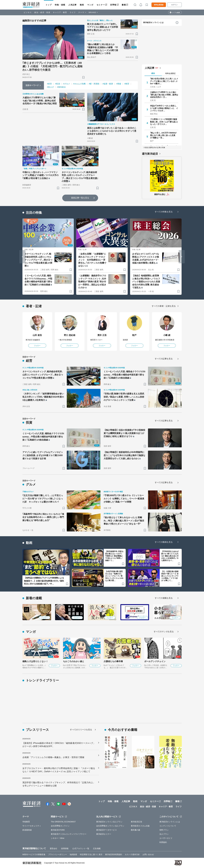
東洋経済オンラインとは (153, 22)
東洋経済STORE (58, 830)
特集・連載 (60, 5)
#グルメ (67, 84)
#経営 (50, 84)
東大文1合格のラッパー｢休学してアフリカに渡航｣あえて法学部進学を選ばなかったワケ (103, 27)
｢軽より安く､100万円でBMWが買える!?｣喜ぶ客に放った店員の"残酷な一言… (163, 135)
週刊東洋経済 (150, 154)
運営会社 (53, 848)
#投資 (58, 84)
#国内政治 (61, 87)
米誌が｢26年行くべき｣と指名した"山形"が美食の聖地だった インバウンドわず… (164, 108)
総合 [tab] (153, 73)
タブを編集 (176, 12)
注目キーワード (32, 85)
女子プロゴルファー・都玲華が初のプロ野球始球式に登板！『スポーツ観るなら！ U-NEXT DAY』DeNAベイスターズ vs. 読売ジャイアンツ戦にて (59, 770)
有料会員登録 (159, 5)
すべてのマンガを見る (164, 632)
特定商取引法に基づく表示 (91, 854)
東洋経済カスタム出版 (140, 826)
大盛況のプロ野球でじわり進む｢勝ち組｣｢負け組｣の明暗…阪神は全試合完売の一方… (164, 95)
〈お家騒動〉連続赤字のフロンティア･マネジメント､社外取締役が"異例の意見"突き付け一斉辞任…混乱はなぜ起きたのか (92, 282)
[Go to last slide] (22, 257)
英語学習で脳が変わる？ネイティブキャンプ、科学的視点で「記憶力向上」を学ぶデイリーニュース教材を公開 (59, 784)
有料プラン (164, 830)
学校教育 (26, 822)
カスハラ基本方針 (132, 854)
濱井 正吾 (102, 335)
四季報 (113, 5)
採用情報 (65, 848)
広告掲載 (97, 848)
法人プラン (164, 834)
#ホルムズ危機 (79, 84)
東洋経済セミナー (104, 834)
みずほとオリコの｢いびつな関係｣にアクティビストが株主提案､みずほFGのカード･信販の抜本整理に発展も (146, 258)
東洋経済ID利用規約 (114, 854)
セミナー (101, 5)
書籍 (124, 5)
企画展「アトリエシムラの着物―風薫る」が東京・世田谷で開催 (53, 757)
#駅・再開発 (94, 84)
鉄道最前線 (27, 830)
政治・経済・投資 (42, 12)
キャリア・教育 (60, 12)
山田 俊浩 (37, 335)
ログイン (174, 5)
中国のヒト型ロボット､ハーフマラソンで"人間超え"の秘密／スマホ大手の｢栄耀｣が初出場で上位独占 (41, 175)
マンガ (90, 5)
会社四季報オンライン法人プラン (110, 826)
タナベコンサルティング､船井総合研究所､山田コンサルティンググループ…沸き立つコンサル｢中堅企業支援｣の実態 (80, 177)
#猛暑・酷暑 (108, 84)
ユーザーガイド (166, 838)
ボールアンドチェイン (155, 661)
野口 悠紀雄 (70, 335)
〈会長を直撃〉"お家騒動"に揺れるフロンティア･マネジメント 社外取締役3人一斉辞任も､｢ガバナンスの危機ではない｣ (92, 260)
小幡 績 (167, 335)
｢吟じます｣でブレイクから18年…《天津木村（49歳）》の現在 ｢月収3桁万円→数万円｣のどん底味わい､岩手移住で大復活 (53, 66)
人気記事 (72, 5)
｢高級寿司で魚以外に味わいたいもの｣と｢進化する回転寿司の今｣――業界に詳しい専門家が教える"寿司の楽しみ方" (43, 517)
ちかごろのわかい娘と (74, 661)
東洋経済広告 (137, 822)
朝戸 (134, 335)
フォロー (37, 346)
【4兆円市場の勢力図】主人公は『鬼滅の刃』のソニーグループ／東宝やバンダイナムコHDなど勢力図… (114, 576)
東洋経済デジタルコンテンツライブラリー (69, 834)
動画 (82, 5)
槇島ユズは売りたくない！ (35, 661)
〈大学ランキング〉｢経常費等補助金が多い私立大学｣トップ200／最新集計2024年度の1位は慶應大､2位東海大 (43, 397)
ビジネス (28, 12)
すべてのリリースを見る (81, 730)
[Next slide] (182, 257)
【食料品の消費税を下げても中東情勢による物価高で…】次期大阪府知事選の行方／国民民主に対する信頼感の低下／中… (44, 581)
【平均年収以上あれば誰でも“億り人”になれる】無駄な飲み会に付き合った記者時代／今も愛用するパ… (170, 556)
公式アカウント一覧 (81, 848)
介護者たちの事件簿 (113, 661)
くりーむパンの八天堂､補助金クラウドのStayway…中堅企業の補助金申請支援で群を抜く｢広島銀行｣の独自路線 (38, 280)
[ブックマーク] (83, 77)
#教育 (127, 84)
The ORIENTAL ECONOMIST (63, 822)
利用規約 (163, 842)
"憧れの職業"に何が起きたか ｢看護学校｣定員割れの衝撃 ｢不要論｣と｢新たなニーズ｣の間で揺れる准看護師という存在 (103, 49)
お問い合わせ (148, 854)
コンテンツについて (168, 826)
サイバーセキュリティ (32, 826)
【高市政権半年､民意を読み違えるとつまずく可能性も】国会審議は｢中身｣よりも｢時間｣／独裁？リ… (114, 556)
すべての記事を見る (164, 359)
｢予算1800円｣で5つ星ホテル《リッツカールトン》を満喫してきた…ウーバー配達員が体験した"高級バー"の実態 (124, 499)
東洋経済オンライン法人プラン (109, 822)
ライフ (73, 12)
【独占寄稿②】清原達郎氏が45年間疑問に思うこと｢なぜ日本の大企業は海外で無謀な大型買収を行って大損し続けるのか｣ (124, 455)
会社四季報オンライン (60, 826)
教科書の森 (136, 830)
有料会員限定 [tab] (170, 73)
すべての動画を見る (164, 542)
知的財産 (73, 854)
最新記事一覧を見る (80, 198)
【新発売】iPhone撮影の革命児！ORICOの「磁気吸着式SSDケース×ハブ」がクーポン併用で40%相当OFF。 (59, 745)
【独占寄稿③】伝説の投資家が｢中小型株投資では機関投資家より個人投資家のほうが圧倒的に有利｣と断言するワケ (124, 433)
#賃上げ (50, 87)
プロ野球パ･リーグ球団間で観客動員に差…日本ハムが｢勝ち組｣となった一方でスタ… (164, 122)
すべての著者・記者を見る (164, 306)
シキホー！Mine (58, 838)
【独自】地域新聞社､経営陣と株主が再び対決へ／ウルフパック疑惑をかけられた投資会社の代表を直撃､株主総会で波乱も (146, 282)
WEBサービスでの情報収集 (34, 854)
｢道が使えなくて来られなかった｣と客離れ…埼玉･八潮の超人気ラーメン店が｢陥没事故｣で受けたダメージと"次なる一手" (124, 521)
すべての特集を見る (164, 212)
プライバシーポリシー (58, 854)
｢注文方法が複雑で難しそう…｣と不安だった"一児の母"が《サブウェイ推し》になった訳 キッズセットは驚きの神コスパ (43, 499)
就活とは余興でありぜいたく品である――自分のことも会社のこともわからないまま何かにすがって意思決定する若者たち (112, 131)
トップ (49, 5)
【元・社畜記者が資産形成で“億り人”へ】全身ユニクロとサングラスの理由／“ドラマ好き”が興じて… (170, 576)
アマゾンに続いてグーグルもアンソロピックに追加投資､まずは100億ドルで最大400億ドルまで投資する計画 (43, 455)
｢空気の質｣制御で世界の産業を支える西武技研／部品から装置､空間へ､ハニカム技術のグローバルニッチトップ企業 (124, 397)
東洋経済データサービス (107, 830)
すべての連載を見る (164, 598)
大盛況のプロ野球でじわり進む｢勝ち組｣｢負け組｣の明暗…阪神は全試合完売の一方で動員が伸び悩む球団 (40, 101)
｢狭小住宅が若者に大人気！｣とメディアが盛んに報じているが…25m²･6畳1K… (164, 81)
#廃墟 (119, 84)
